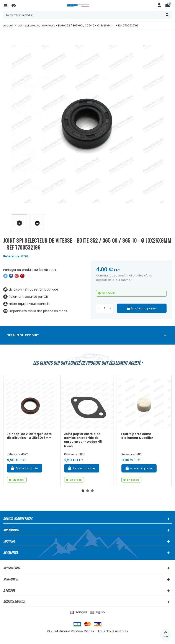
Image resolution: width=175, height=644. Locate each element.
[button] (83, 491)
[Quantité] (105, 308)
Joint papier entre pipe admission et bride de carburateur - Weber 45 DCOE (83, 440)
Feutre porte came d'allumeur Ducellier (137, 436)
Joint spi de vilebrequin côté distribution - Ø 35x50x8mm (29, 436)
